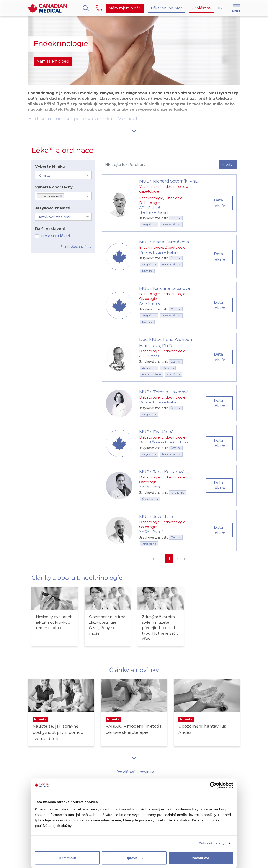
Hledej (228, 164)
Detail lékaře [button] (219, 203)
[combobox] (63, 175)
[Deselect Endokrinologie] (61, 196)
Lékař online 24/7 (166, 8)
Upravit (134, 858)
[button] (134, 131)
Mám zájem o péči (125, 8)
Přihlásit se (201, 8)
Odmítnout (67, 858)
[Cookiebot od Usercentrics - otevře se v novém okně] (213, 785)
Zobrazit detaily (212, 843)
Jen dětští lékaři (55, 236)
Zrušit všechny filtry (76, 247)
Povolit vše (201, 858)
